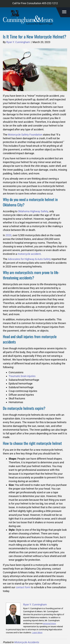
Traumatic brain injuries (22, 376)
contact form (23, 587)
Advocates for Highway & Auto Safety (29, 259)
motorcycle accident (29, 254)
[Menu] (64, 12)
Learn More (37, 633)
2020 (8, 235)
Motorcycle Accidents (27, 642)
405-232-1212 (50, 3)
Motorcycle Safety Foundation (25, 135)
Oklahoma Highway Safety (33, 211)
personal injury (49, 623)
